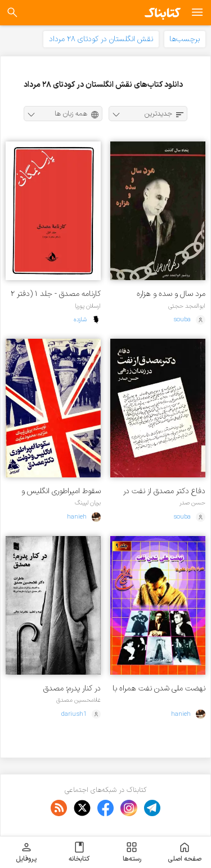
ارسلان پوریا (88, 306)
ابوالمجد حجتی (187, 306)
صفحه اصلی (185, 852)
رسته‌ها (132, 852)
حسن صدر (192, 503)
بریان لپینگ (88, 503)
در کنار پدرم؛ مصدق (72, 688)
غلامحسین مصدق (78, 700)
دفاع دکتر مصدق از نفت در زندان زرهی (164, 491)
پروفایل (26, 852)
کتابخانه (79, 852)
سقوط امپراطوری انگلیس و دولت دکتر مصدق (61, 491)
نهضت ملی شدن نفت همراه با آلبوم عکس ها (159, 688)
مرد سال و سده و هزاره (171, 294)
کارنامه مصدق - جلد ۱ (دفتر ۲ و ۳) (56, 294)
